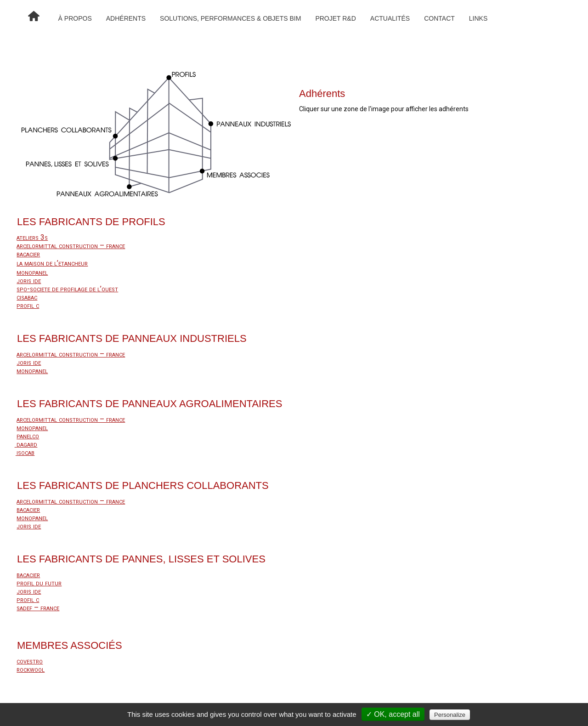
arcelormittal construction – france (71, 246)
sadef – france (38, 608)
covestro (30, 661)
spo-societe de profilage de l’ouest (67, 289)
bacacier (28, 254)
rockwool (31, 669)
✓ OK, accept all (393, 714)
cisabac (27, 297)
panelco (28, 436)
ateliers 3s (32, 237)
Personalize (450, 715)
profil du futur (39, 583)
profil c (28, 305)
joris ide (29, 281)
